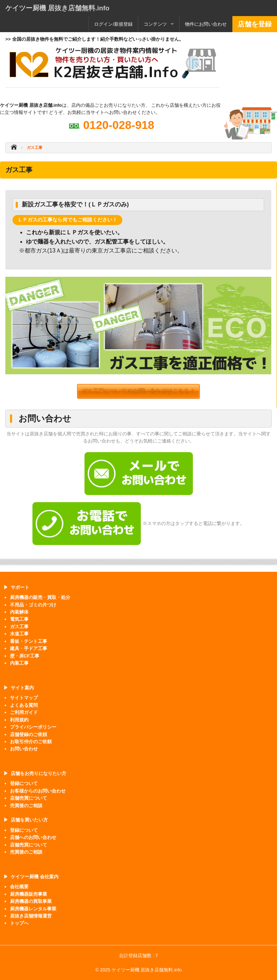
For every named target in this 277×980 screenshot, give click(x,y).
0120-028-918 (119, 125)
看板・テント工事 (29, 641)
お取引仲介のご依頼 (31, 742)
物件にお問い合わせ (206, 24)
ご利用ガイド (24, 712)
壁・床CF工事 (25, 656)
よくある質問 (24, 705)
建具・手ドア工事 (29, 648)
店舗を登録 (255, 24)
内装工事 (19, 663)
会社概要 (19, 887)
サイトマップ (24, 698)
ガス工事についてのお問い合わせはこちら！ (138, 391)
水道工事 (19, 634)
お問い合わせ (24, 749)
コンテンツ (155, 24)
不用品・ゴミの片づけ (33, 605)
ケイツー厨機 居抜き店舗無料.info (57, 8)
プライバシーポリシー (33, 727)
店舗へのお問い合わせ (33, 837)
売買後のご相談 (26, 806)
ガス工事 (19, 627)
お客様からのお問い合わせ (38, 791)
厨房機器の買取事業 (31, 901)
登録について (24, 783)
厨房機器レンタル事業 (33, 909)
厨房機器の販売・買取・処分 (40, 597)
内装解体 (19, 612)
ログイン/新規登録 (113, 24)
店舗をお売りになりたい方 (39, 773)
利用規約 (19, 720)
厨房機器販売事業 (29, 894)
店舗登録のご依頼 (29, 734)
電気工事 (19, 619)
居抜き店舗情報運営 (31, 916)
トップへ (19, 923)
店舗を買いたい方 (29, 820)
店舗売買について (29, 798)
